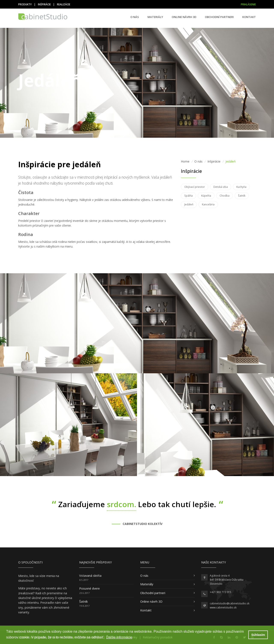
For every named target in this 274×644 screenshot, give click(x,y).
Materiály (155, 17)
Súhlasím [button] (258, 635)
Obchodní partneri (219, 17)
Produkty (25, 4)
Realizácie (64, 4)
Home (185, 161)
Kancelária (208, 204)
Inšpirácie (44, 4)
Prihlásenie (248, 4)
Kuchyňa (241, 187)
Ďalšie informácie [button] (119, 637)
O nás (135, 17)
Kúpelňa (206, 196)
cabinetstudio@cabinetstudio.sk (230, 603)
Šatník (242, 196)
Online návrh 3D (184, 17)
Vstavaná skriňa (90, 576)
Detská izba (221, 187)
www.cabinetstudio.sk (223, 607)
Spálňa (188, 196)
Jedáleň (189, 204)
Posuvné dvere (89, 588)
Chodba (225, 196)
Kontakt (249, 17)
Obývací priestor (195, 187)
